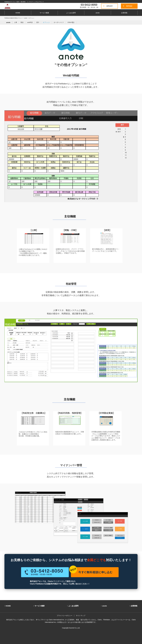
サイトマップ (81, 616)
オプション (46, 22)
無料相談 (129, 6)
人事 (16, 22)
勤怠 (22, 22)
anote (98, 13)
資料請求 (109, 6)
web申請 (30, 22)
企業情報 (124, 13)
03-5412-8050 (89, 5)
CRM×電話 (71, 22)
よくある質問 (71, 13)
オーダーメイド (59, 22)
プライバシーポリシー (65, 616)
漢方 (38, 22)
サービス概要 (44, 13)
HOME (18, 13)
